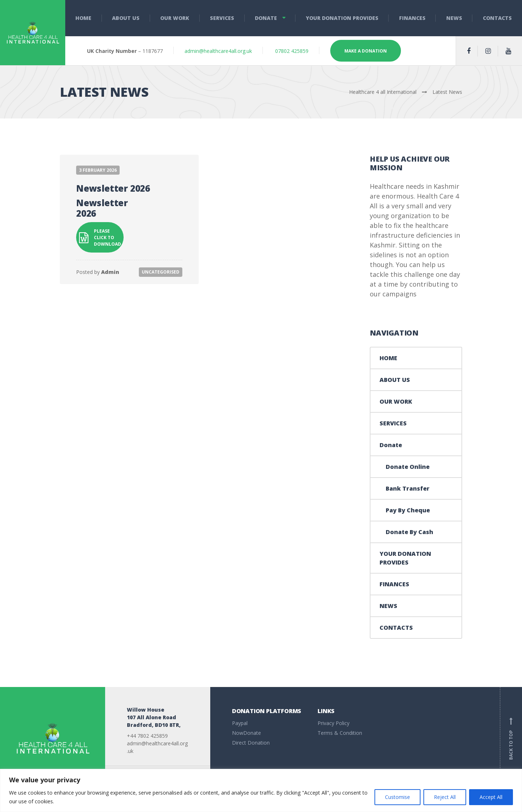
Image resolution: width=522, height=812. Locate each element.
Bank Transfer (408, 488)
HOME (83, 18)
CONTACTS (396, 628)
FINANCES (412, 18)
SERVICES (222, 18)
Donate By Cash (409, 532)
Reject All (445, 797)
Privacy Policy (333, 723)
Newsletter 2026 (113, 188)
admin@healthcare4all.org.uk (218, 51)
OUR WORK (175, 18)
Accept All (491, 797)
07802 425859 (291, 51)
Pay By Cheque (408, 510)
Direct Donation (251, 743)
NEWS (454, 18)
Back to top (511, 738)
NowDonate (246, 733)
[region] (261, 790)
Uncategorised (161, 272)
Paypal (240, 723)
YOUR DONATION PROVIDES (342, 18)
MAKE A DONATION (366, 51)
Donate (266, 18)
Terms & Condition (340, 733)
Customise (397, 797)
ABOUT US (126, 18)
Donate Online (408, 467)
